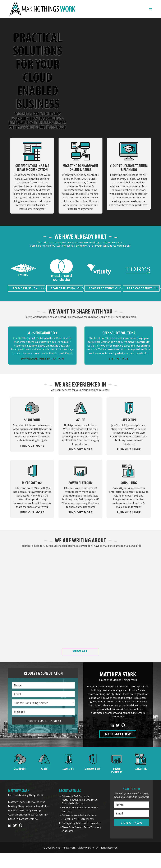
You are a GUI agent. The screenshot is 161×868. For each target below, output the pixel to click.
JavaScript (68, 769)
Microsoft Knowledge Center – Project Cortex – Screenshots (130, 590)
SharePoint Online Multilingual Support (80, 590)
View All (80, 651)
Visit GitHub (119, 358)
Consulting (141, 769)
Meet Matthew (118, 734)
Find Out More (32, 446)
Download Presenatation (42, 358)
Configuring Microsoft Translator (81, 823)
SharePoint (20, 769)
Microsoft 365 (93, 769)
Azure (44, 769)
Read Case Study (25, 288)
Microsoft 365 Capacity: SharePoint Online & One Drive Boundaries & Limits (31, 592)
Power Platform (117, 770)
